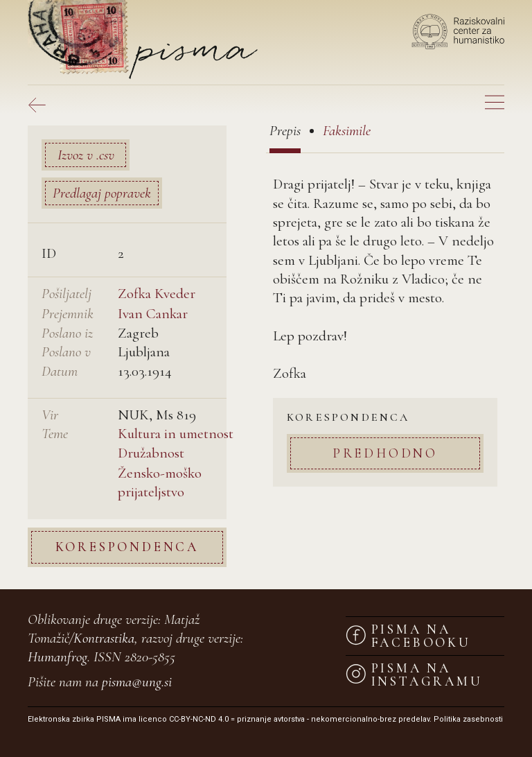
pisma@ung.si (137, 682)
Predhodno (385, 453)
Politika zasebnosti (468, 719)
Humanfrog (57, 657)
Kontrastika (104, 638)
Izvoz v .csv (86, 155)
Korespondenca (127, 547)
